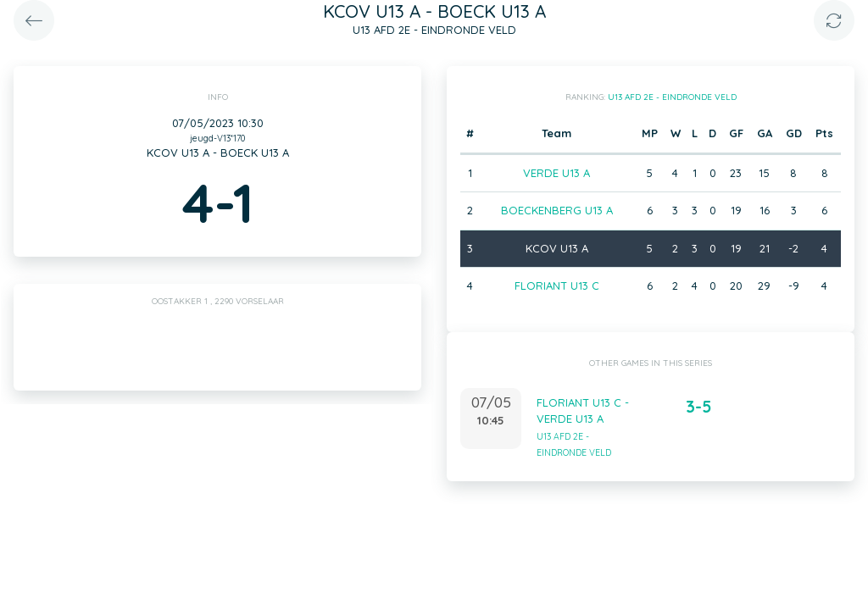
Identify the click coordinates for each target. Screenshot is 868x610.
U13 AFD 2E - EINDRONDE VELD (672, 97)
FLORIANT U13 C (557, 286)
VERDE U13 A (556, 173)
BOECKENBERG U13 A (557, 210)
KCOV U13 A (557, 248)
